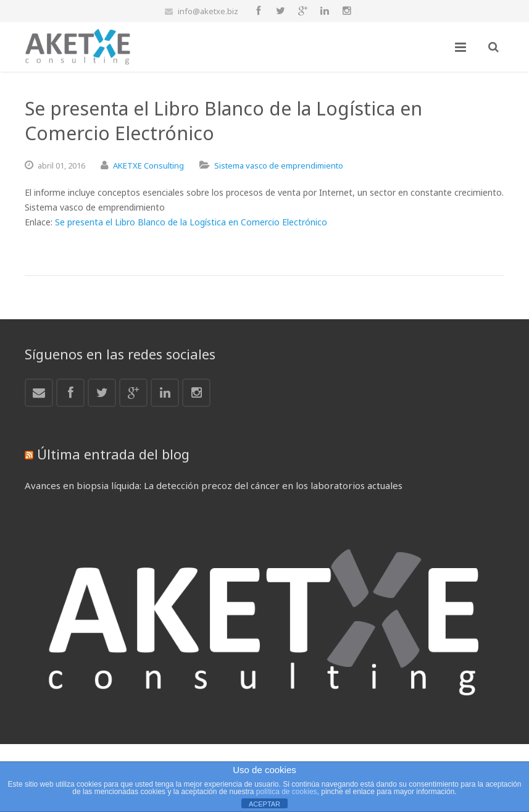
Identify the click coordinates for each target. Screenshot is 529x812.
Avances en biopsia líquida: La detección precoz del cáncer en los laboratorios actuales (214, 485)
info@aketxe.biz (208, 11)
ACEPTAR (264, 804)
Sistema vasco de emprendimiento (279, 165)
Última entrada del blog (113, 454)
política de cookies (287, 792)
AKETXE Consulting (148, 165)
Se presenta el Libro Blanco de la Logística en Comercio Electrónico (191, 222)
